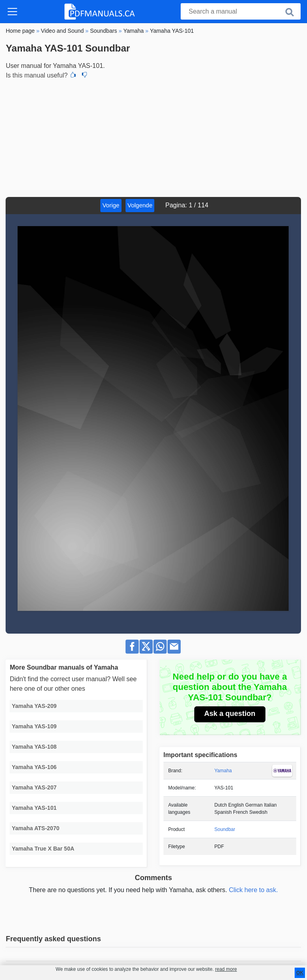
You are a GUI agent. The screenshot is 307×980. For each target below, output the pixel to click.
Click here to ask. (253, 890)
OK (300, 973)
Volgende (140, 205)
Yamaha (223, 771)
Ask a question (230, 714)
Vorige (111, 205)
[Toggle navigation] (12, 12)
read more (226, 969)
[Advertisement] (153, 137)
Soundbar (225, 829)
